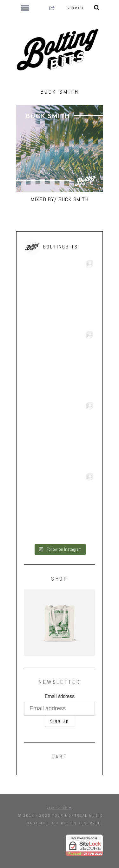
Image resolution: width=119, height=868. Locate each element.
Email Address (60, 696)
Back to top (60, 808)
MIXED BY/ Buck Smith (60, 199)
